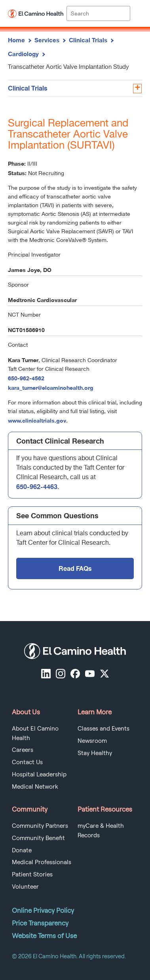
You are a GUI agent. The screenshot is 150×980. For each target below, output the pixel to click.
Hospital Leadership (39, 774)
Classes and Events (103, 729)
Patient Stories (32, 874)
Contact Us (27, 762)
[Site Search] (98, 13)
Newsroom (92, 741)
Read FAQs (75, 568)
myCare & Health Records (101, 831)
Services (47, 40)
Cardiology (23, 54)
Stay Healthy (95, 753)
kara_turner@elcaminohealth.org (51, 388)
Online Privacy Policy (43, 910)
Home (16, 40)
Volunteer (25, 887)
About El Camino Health (35, 733)
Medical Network (35, 787)
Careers (23, 750)
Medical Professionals (42, 862)
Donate (22, 850)
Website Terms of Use (44, 936)
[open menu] (136, 13)
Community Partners (40, 826)
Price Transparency (40, 923)
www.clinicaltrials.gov (37, 420)
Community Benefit (38, 838)
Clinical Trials (88, 40)
